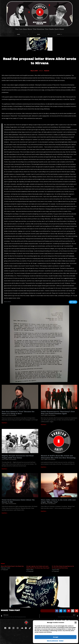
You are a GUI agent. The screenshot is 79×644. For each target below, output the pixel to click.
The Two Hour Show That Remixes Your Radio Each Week (39, 29)
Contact (61, 641)
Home (19, 34)
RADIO (60, 34)
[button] (76, 623)
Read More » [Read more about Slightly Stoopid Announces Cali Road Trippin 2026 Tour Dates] (5, 469)
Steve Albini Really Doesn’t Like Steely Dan (12, 566)
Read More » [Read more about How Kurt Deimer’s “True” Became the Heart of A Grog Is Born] (5, 423)
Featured (47, 71)
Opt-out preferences (53, 641)
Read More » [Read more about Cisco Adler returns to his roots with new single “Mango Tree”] (44, 511)
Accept (56, 637)
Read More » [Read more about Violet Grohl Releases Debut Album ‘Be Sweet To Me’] (5, 513)
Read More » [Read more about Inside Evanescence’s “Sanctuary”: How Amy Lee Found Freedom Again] (44, 425)
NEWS (39, 34)
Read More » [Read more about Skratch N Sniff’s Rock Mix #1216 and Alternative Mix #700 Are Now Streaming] (44, 467)
